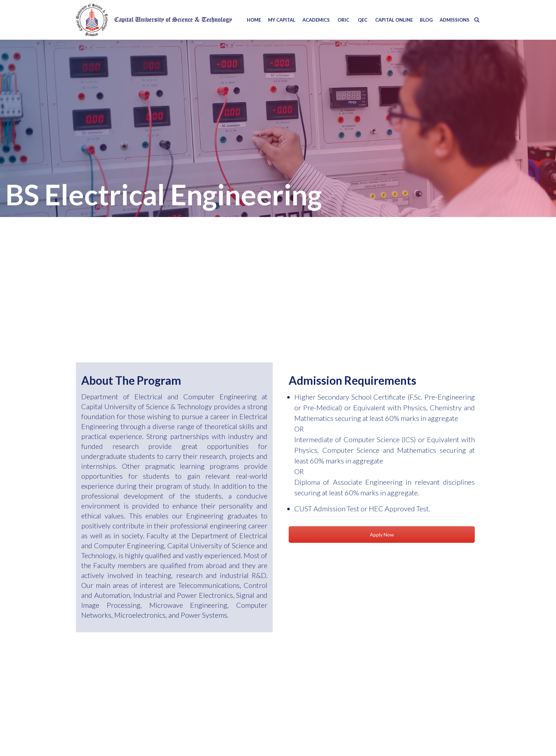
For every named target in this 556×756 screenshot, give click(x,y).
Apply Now (382, 535)
